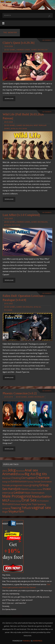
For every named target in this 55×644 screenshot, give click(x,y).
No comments (47, 40)
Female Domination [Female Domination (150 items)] (43, 482)
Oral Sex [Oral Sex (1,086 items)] (29, 500)
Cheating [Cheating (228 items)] (16, 478)
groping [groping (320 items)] (34, 485)
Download (9, 99)
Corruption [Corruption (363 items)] (28, 478)
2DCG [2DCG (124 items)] (5, 471)
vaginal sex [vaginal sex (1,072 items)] (41, 508)
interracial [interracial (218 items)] (8, 493)
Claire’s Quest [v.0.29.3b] (19, 43)
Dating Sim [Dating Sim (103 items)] (6, 482)
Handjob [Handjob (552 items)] (14, 489)
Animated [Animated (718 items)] (10, 474)
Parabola (27, 641)
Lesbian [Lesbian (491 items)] (19, 492)
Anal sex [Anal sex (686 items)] (31, 470)
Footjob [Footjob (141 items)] (26, 485)
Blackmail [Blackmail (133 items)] (6, 478)
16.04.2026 (9, 46)
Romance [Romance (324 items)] (8, 504)
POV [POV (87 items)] (38, 501)
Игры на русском (19, 129)
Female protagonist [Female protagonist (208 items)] (12, 485)
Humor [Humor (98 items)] (40, 489)
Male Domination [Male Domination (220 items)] (35, 493)
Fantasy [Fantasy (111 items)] (30, 482)
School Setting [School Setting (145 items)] (21, 504)
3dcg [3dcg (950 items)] (12, 470)
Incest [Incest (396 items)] (47, 489)
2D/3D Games (10, 50)
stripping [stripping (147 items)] (6, 508)
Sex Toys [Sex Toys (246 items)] (32, 504)
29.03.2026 (9, 122)
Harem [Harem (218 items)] (25, 489)
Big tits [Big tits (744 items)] (41, 474)
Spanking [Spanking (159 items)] (41, 504)
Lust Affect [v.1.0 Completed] (21, 215)
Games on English (39, 50)
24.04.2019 (9, 397)
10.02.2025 (9, 218)
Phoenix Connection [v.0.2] (20, 393)
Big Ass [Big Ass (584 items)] (30, 474)
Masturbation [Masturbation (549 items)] (42, 496)
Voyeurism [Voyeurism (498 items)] (16, 511)
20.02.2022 (9, 303)
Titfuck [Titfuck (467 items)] (26, 508)
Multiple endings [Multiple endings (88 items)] (15, 501)
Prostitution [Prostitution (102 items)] (44, 501)
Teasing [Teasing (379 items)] (16, 508)
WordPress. (38, 641)
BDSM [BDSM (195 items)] (21, 474)
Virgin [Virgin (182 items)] (5, 512)
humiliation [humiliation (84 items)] (33, 489)
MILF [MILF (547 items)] (6, 500)
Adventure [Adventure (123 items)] (20, 471)
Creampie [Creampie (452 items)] (43, 478)
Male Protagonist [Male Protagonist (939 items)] (17, 496)
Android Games (23, 50)
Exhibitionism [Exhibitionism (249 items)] (19, 481)
